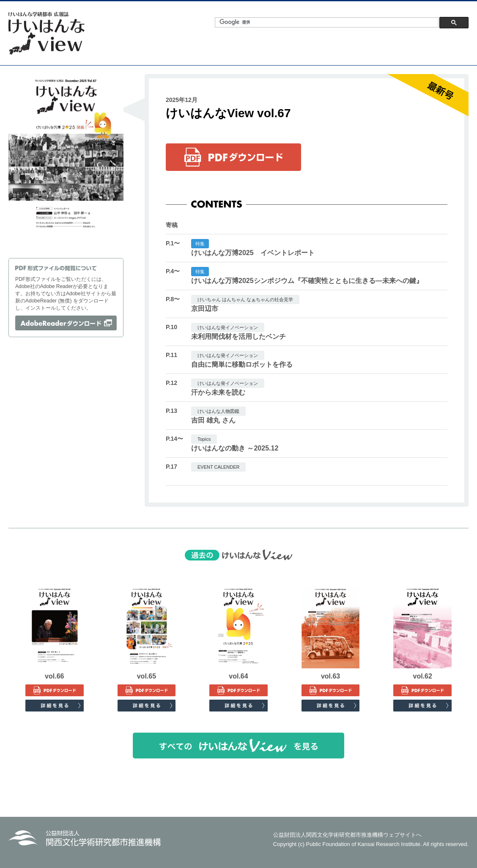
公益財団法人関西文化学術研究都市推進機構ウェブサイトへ (347, 835)
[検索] (326, 22)
